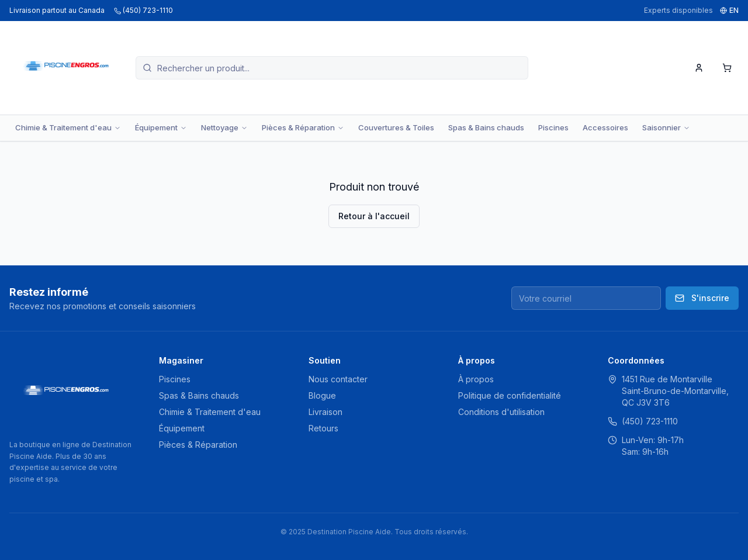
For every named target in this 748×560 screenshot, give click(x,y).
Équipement (161, 127)
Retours (323, 428)
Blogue (322, 395)
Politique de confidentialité (510, 395)
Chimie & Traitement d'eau (68, 127)
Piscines (553, 127)
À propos (476, 379)
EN (729, 10)
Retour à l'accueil (374, 216)
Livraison (325, 412)
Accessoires (605, 127)
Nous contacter (338, 379)
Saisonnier (666, 127)
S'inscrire (702, 298)
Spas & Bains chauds (486, 127)
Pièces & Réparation (303, 127)
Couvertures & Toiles (396, 127)
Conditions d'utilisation (501, 412)
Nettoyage (224, 127)
